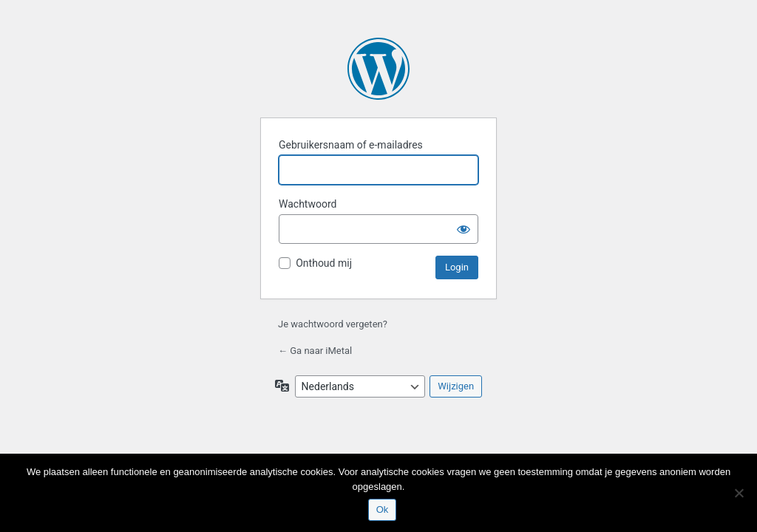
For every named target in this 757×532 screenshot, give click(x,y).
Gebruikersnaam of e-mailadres (351, 145)
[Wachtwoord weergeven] (464, 229)
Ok (383, 509)
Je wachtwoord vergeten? (333, 324)
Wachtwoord (308, 204)
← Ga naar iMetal (315, 351)
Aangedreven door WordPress (378, 69)
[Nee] (739, 493)
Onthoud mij (324, 263)
